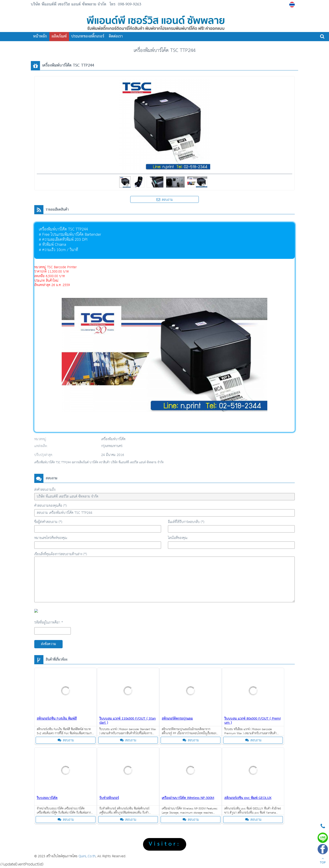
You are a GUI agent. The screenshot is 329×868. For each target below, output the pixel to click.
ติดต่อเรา (116, 36)
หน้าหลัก (40, 36)
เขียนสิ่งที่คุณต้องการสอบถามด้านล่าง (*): (61, 554)
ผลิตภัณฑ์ (59, 36)
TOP (323, 861)
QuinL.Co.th (87, 856)
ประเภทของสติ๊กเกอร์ (88, 36)
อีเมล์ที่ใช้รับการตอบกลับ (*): (186, 522)
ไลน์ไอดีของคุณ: (178, 538)
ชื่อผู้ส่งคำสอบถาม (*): (48, 522)
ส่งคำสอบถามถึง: (45, 490)
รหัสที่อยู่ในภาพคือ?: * (49, 623)
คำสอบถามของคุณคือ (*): (51, 506)
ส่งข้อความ (48, 644)
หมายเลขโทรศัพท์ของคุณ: (51, 538)
